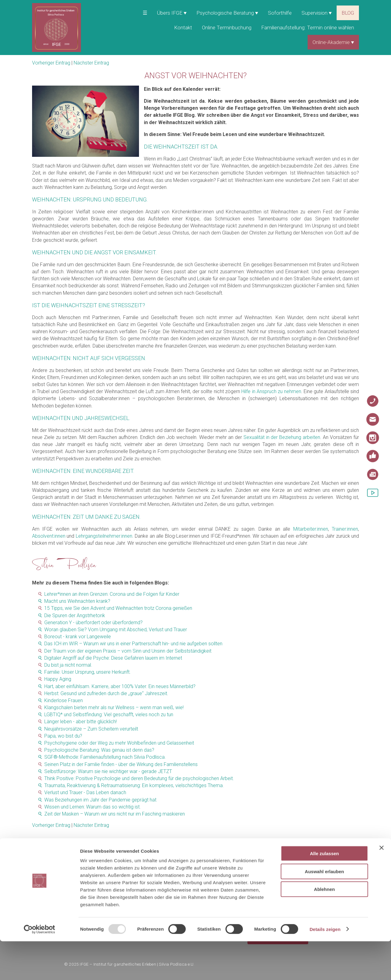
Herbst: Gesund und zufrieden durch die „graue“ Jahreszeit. (106, 693)
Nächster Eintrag (91, 63)
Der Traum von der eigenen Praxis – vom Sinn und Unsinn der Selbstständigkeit (128, 651)
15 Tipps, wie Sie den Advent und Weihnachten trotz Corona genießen (118, 608)
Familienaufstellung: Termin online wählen (308, 28)
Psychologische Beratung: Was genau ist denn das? (99, 750)
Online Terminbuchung (227, 28)
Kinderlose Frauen (64, 700)
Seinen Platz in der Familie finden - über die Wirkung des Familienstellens (121, 764)
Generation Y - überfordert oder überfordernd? (93, 623)
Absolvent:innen (49, 536)
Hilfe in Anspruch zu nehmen (271, 391)
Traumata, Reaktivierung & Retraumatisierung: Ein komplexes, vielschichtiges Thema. (134, 785)
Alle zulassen (324, 892)
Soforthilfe (280, 13)
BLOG (348, 13)
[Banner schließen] (382, 886)
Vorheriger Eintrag (51, 63)
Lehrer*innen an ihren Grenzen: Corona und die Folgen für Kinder (112, 594)
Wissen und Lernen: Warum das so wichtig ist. (93, 807)
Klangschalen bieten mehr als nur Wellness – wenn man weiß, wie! (114, 707)
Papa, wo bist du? (63, 736)
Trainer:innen (345, 529)
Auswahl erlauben (324, 910)
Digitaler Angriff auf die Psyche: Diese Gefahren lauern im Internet (113, 658)
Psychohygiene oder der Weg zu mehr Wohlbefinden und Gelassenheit (119, 743)
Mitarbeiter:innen (311, 529)
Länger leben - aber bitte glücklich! (80, 722)
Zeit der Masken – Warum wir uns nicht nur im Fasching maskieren (115, 814)
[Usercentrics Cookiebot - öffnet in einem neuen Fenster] (40, 968)
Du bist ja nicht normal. (68, 665)
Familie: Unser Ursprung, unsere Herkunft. (88, 672)
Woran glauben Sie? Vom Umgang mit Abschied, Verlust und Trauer (116, 630)
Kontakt (183, 28)
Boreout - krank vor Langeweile (78, 637)
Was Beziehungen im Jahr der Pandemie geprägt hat (100, 800)
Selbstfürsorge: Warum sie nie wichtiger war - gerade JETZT (108, 771)
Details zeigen (325, 968)
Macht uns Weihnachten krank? (77, 601)
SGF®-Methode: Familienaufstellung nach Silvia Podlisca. (105, 757)
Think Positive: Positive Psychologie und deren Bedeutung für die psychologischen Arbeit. (139, 778)
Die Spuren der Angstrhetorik (75, 615)
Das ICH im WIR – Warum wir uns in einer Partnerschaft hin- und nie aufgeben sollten (133, 644)
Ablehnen (324, 928)
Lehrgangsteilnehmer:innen (104, 536)
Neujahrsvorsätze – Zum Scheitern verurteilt (91, 729)
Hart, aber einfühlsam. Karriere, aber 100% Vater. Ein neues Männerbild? (120, 686)
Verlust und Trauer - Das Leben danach (85, 792)
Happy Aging (58, 679)
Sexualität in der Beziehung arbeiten (282, 437)
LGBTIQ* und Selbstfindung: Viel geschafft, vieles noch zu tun (109, 715)
